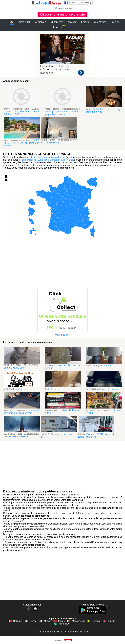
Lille (63, 160)
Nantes (70, 160)
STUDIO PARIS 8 (50, 143)
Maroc (61, 621)
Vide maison (17, 389)
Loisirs (85, 22)
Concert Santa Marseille (16, 436)
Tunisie (111, 621)
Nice (46, 160)
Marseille (32, 160)
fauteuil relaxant (110, 389)
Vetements (100, 22)
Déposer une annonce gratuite (62, 14)
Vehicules (40, 22)
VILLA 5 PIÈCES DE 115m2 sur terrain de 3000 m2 (21, 143)
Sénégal (96, 621)
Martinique (64, 624)
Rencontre (59, 27)
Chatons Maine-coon (14, 368)
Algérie (47, 621)
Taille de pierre (52, 389)
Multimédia (57, 22)
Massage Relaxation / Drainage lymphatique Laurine (62, 113)
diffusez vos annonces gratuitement (47, 157)
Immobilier (24, 22)
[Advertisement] (62, 54)
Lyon (40, 160)
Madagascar (78, 621)
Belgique (18, 621)
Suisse (33, 621)
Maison (72, 22)
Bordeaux (55, 160)
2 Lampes (108, 365)
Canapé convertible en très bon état (21, 412)
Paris (23, 160)
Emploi (115, 22)
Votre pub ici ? (63, 335)
